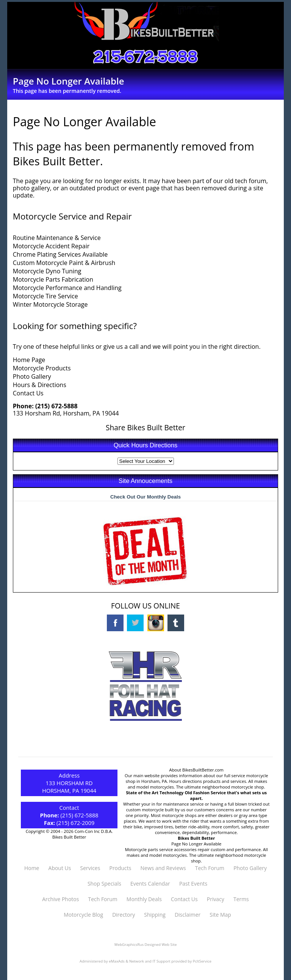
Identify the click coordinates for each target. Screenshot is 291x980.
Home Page (29, 360)
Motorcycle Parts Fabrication (53, 279)
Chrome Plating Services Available (60, 254)
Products (120, 868)
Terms (241, 899)
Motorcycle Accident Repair (51, 246)
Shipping (155, 915)
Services (90, 868)
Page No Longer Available (196, 844)
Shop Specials (104, 884)
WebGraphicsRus (129, 945)
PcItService (202, 961)
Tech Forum (210, 868)
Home (32, 868)
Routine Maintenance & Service (57, 238)
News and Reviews (163, 868)
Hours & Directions (40, 385)
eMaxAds (117, 961)
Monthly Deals (144, 899)
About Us (60, 868)
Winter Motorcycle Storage (50, 304)
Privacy (216, 899)
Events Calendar (150, 884)
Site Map (220, 915)
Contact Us (28, 393)
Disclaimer (188, 915)
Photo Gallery (32, 376)
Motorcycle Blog (83, 915)
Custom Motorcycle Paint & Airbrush (64, 263)
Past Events (193, 884)
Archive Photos (60, 899)
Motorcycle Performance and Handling (67, 288)
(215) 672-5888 (56, 406)
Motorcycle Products (42, 368)
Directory (124, 915)
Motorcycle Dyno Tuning (47, 271)
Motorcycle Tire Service (45, 296)
